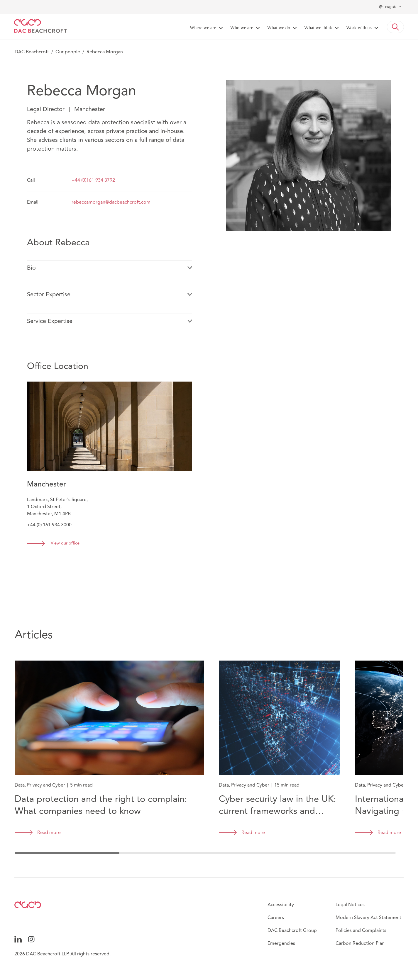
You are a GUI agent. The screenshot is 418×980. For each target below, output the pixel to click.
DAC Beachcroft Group (292, 930)
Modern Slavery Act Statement (368, 918)
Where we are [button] (203, 28)
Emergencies (281, 943)
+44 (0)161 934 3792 (93, 180)
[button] (395, 27)
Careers (276, 918)
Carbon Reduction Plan (360, 943)
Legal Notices (350, 905)
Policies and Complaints (361, 930)
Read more (49, 833)
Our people (68, 52)
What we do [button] (279, 28)
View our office (65, 543)
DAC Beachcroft (32, 52)
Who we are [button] (242, 28)
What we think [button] (318, 28)
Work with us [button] (359, 28)
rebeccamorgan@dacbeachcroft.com (111, 202)
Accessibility (281, 905)
